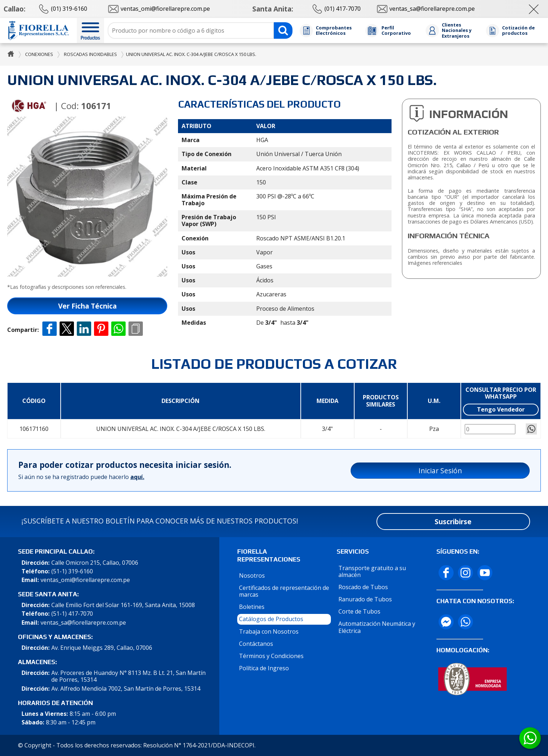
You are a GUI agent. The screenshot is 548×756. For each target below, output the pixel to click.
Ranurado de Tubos (365, 599)
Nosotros (252, 576)
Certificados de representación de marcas (284, 591)
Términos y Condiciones (271, 656)
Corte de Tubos (359, 611)
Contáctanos (256, 644)
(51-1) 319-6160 (72, 571)
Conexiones (39, 54)
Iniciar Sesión (440, 471)
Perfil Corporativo (396, 31)
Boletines (252, 607)
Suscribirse (453, 522)
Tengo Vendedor (501, 409)
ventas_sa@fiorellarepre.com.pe (83, 623)
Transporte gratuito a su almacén (372, 571)
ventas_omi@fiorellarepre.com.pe (85, 580)
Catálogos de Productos (271, 619)
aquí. (137, 477)
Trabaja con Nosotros (269, 631)
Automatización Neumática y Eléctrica (377, 627)
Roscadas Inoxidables (90, 54)
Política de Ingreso (264, 668)
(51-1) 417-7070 (72, 614)
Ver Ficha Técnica (87, 306)
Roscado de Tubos (363, 587)
